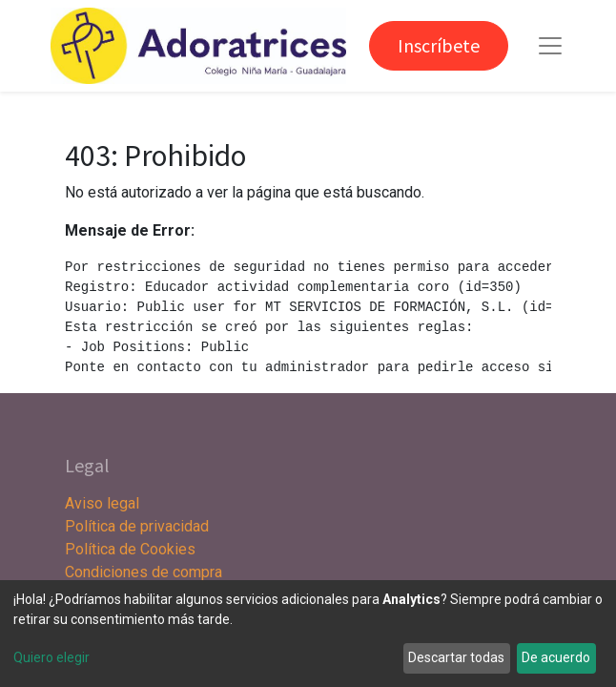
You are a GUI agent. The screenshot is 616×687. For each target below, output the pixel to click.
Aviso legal (104, 503)
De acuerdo (556, 657)
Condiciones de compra (144, 572)
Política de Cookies (130, 549)
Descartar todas (456, 657)
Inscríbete (439, 45)
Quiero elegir (51, 657)
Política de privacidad (137, 526)
